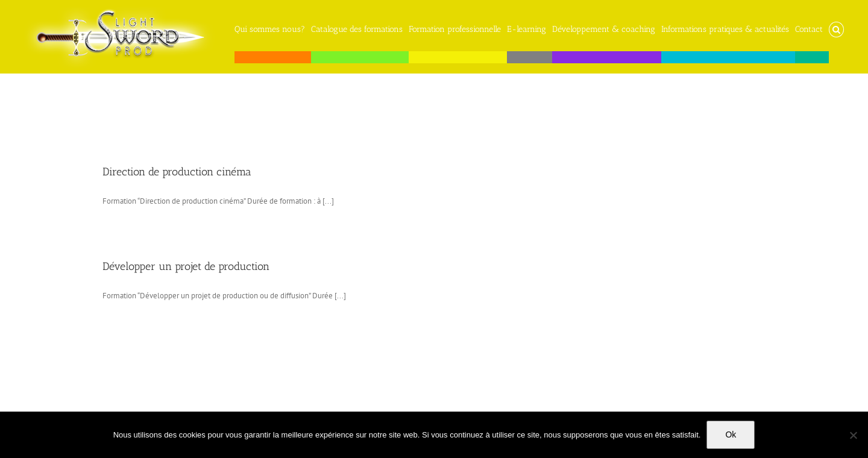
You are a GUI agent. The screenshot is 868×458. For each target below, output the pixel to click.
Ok (731, 434)
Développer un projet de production (186, 266)
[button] (836, 27)
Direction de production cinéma (177, 172)
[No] (853, 435)
